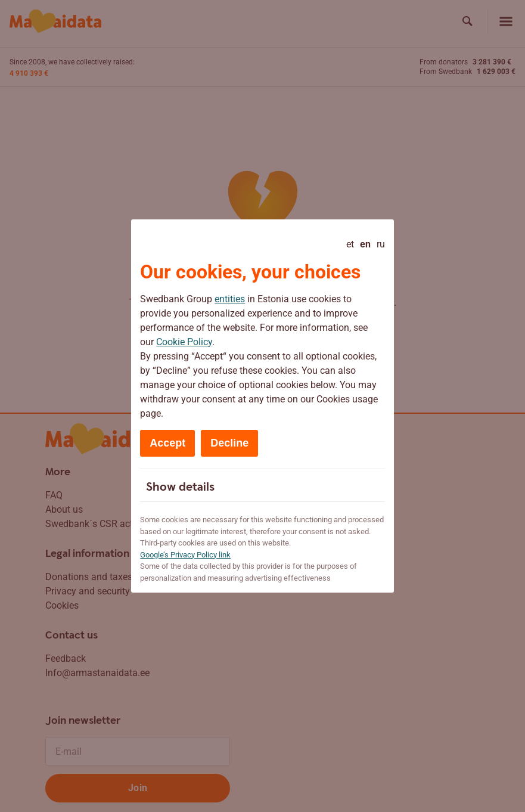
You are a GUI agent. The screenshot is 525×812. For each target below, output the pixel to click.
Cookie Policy (184, 342)
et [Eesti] (350, 244)
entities (230, 299)
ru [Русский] (381, 244)
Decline (229, 443)
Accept (167, 443)
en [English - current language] (365, 244)
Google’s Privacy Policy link (185, 555)
